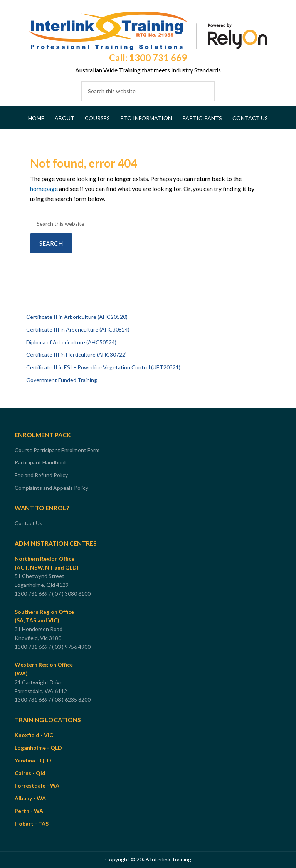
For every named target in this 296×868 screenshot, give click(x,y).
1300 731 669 (31, 594)
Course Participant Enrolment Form (57, 450)
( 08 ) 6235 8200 (72, 700)
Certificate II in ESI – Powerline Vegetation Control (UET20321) (103, 367)
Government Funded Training (62, 380)
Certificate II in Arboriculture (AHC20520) (77, 317)
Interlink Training (148, 31)
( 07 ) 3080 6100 (72, 594)
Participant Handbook (41, 462)
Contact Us (29, 523)
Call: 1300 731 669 (148, 58)
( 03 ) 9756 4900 (72, 647)
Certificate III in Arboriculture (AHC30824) (78, 329)
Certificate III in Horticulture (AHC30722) (77, 354)
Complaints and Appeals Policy (51, 488)
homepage (44, 189)
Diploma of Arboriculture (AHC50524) (71, 342)
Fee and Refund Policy (41, 475)
